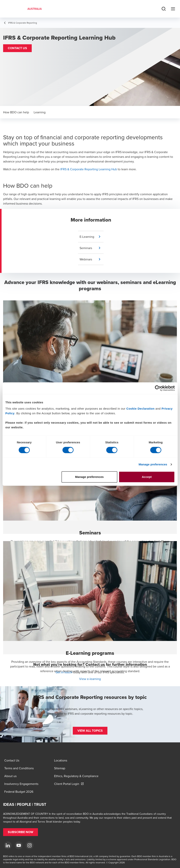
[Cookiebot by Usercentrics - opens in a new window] (158, 388)
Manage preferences (153, 464)
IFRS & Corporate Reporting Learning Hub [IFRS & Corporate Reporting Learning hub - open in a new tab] (89, 169)
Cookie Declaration (140, 409)
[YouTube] (19, 845)
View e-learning (90, 679)
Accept (147, 477)
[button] (17, 48)
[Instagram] (30, 845)
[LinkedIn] (8, 845)
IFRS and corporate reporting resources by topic (100, 714)
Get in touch (64, 672)
